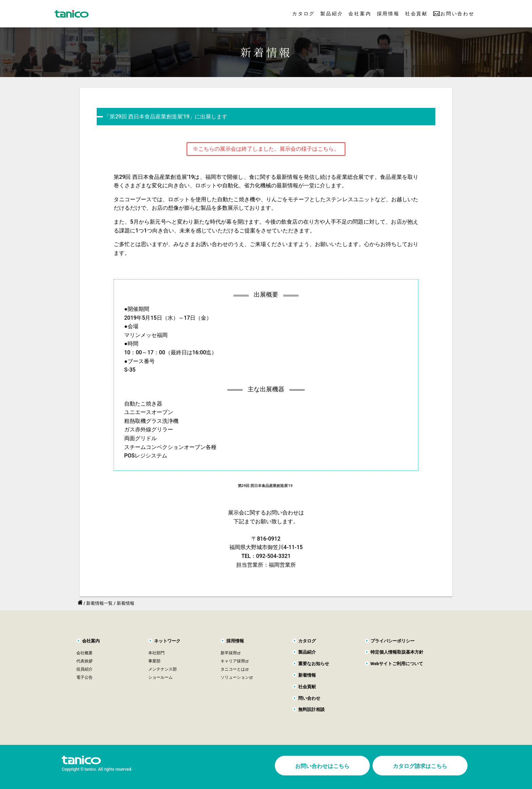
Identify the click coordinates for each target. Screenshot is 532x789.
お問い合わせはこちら (322, 766)
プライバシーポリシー (393, 641)
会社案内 (360, 14)
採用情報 (388, 14)
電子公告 (84, 677)
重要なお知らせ (314, 664)
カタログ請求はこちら (420, 766)
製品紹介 (332, 14)
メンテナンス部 (163, 669)
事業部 (154, 661)
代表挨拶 (84, 661)
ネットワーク (167, 641)
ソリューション (235, 677)
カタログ (303, 14)
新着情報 (307, 675)
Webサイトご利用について (397, 664)
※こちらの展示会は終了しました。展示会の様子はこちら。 (266, 149)
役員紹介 (84, 669)
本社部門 (156, 653)
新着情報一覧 (99, 603)
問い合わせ (309, 698)
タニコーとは (233, 669)
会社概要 (84, 653)
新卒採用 (229, 653)
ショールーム (160, 677)
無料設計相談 (311, 709)
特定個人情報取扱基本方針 (397, 652)
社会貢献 (416, 14)
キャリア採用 (233, 661)
